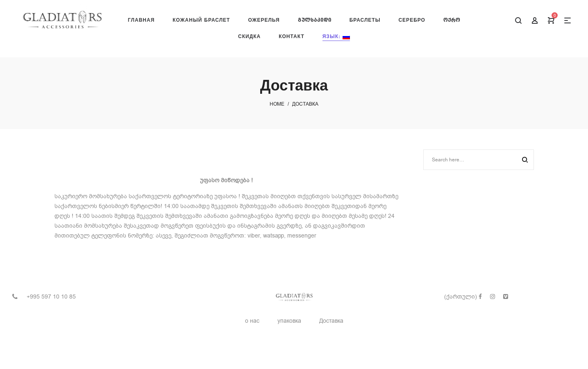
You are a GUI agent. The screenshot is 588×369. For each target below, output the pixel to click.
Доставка (331, 321)
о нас (252, 321)
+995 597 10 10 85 (51, 297)
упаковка (289, 321)
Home (277, 104)
